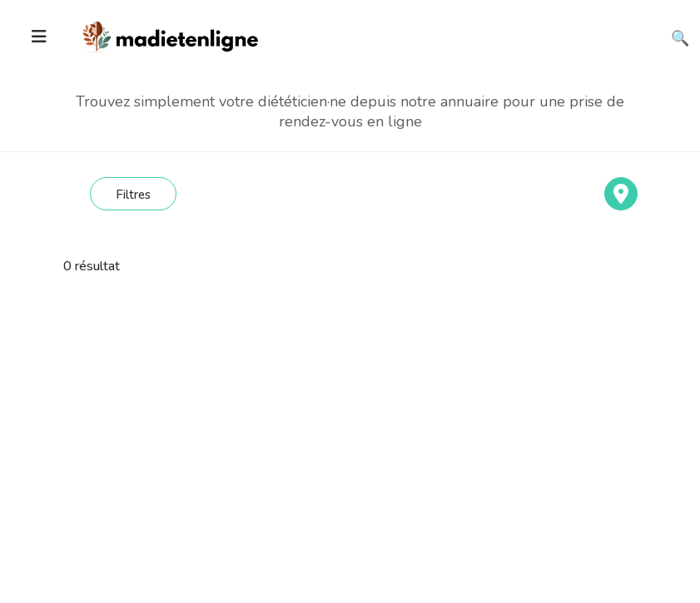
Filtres (133, 195)
